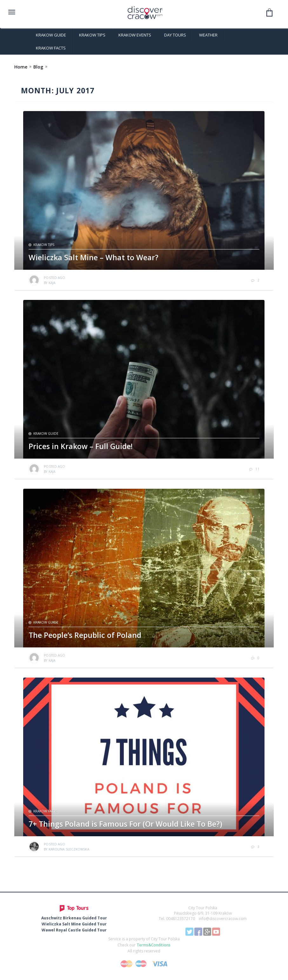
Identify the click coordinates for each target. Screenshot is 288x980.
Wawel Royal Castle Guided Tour (74, 930)
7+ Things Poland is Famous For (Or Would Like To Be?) (125, 824)
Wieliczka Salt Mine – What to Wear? (94, 257)
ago (54, 278)
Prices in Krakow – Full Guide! (81, 446)
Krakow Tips (92, 35)
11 (257, 469)
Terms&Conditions (154, 945)
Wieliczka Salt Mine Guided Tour (74, 924)
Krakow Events (135, 35)
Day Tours (175, 35)
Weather (208, 35)
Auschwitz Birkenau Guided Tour (74, 918)
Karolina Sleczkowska (69, 849)
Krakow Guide (51, 35)
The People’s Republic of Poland (85, 635)
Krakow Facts (51, 48)
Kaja (52, 283)
